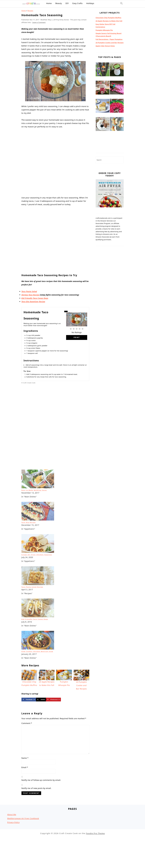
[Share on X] (41, 716)
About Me (12, 831)
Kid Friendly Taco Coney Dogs (35, 287)
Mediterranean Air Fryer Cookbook (23, 835)
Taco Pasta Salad (29, 280)
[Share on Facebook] (29, 716)
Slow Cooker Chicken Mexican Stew (37, 668)
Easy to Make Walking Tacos (34, 507)
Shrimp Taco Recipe (30, 284)
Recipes (30, 11)
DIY (67, 3)
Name (25, 775)
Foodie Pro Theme (95, 850)
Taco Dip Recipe (29, 539)
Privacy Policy (13, 839)
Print (77, 326)
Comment (27, 740)
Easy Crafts (77, 3)
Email (25, 784)
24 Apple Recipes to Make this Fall (109, 21)
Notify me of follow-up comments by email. (41, 797)
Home (49, 3)
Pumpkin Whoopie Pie (104, 30)
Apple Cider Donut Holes (105, 46)
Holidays (90, 3)
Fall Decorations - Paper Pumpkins (109, 39)
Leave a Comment (39, 22)
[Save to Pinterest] (53, 716)
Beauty (59, 3)
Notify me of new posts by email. (36, 805)
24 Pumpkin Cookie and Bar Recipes (110, 43)
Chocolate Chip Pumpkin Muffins (108, 18)
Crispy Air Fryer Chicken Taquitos (37, 572)
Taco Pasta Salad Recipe (32, 604)
